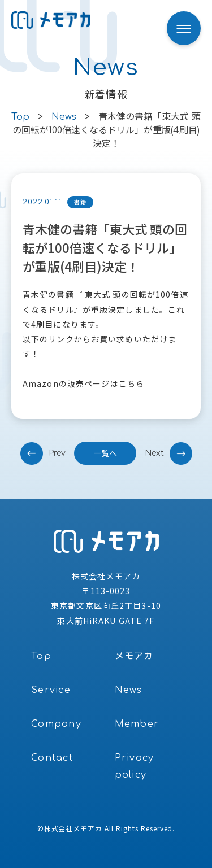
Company (56, 724)
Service (51, 690)
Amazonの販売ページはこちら (83, 383)
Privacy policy (135, 766)
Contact (52, 758)
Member (137, 724)
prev (57, 453)
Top (41, 656)
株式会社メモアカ (73, 828)
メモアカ (134, 656)
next (154, 453)
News (129, 690)
